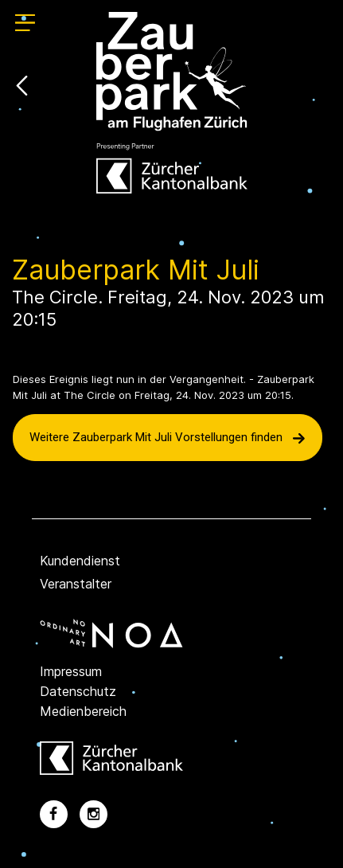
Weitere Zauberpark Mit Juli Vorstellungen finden (168, 437)
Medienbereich (83, 711)
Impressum (71, 671)
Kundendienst (80, 561)
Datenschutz (78, 691)
